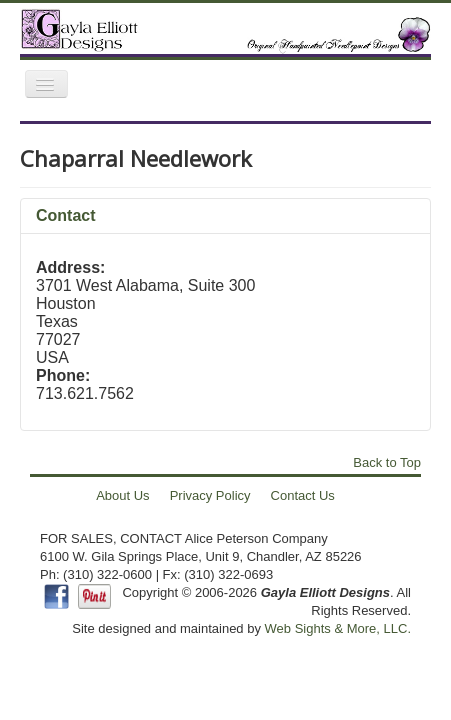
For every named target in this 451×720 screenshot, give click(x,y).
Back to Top (387, 462)
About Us (122, 495)
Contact (66, 215)
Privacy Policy (210, 495)
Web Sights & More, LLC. (338, 628)
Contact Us (303, 495)
